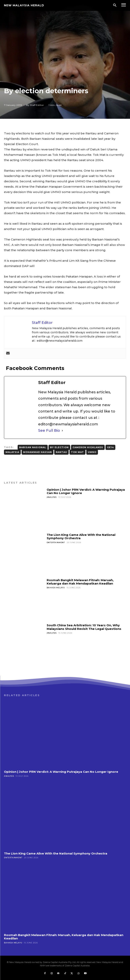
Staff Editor (37, 105)
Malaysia (12, 452)
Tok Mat (77, 452)
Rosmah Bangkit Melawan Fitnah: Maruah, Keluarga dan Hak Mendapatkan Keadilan (80, 582)
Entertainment (56, 542)
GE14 (110, 447)
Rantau (61, 452)
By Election (59, 447)
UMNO (92, 452)
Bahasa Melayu (56, 588)
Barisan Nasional (33, 447)
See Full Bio (49, 431)
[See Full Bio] (62, 431)
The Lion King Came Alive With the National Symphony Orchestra (81, 536)
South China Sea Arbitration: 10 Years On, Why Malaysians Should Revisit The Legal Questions (84, 627)
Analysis (52, 497)
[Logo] (24, 5)
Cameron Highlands (88, 447)
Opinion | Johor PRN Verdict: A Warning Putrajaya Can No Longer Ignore (86, 491)
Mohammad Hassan (37, 452)
